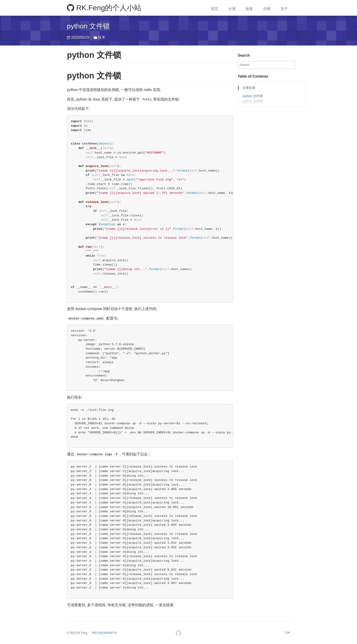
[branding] (104, 633)
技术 (102, 37)
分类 (232, 9)
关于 (284, 9)
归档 (267, 9)
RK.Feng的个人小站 (104, 8)
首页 (214, 9)
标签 (249, 9)
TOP (287, 633)
